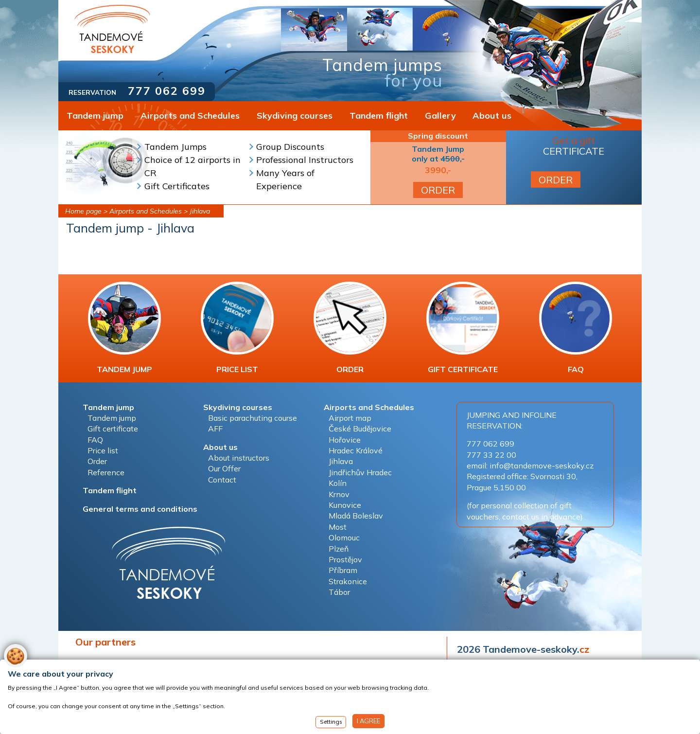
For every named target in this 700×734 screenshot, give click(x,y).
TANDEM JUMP (124, 328)
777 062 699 (167, 91)
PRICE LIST (237, 328)
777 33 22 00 (491, 455)
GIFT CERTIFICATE (463, 328)
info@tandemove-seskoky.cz (542, 465)
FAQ (576, 328)
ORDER (438, 190)
